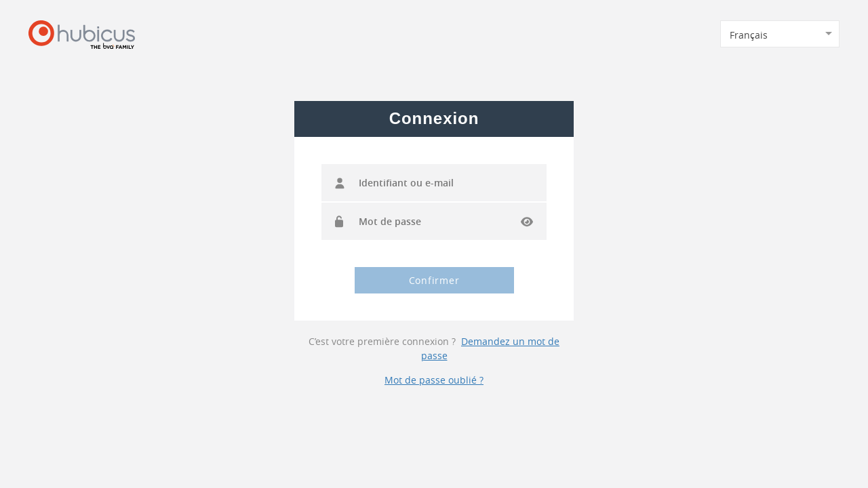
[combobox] (780, 34)
